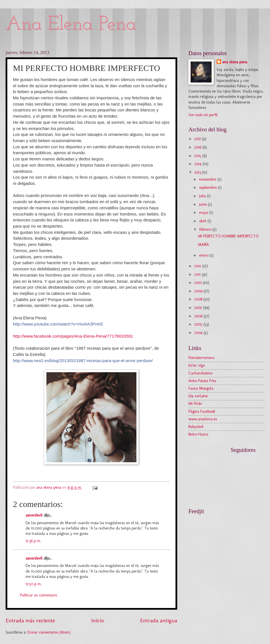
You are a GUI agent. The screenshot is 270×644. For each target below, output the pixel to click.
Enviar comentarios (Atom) (49, 632)
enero (204, 255)
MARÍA (203, 245)
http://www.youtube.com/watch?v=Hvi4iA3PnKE (58, 324)
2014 (198, 164)
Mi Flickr (195, 404)
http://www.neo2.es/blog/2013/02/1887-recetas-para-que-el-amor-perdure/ (83, 361)
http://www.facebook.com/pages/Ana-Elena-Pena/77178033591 (73, 336)
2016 (198, 147)
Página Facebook (202, 411)
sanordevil (34, 515)
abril (203, 221)
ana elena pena (235, 62)
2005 (199, 324)
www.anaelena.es (203, 419)
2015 (198, 156)
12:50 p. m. (34, 584)
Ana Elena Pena (71, 25)
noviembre (208, 179)
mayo (204, 213)
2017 (198, 139)
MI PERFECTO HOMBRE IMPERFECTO (228, 236)
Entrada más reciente (30, 621)
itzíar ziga (197, 365)
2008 (199, 299)
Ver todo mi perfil (203, 115)
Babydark (196, 427)
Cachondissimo (200, 373)
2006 (199, 316)
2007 (199, 308)
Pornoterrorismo (201, 358)
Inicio (97, 621)
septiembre (209, 188)
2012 (198, 266)
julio (203, 196)
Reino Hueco (198, 434)
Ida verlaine (198, 396)
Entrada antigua (159, 621)
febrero (206, 229)
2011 (198, 274)
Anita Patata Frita (202, 381)
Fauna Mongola (201, 388)
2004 (199, 333)
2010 (199, 283)
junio (203, 204)
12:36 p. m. (33, 541)
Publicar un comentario (39, 595)
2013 (198, 172)
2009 (199, 291)
